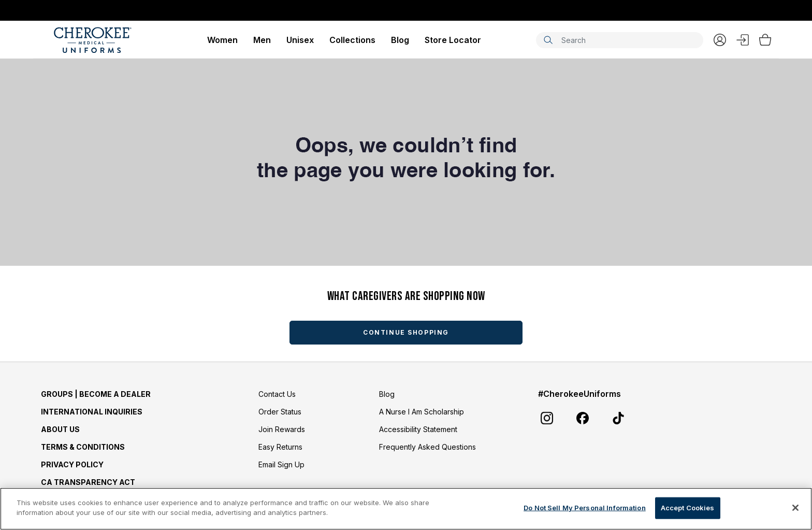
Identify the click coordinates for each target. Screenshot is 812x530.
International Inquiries (92, 412)
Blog (400, 40)
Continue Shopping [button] (406, 332)
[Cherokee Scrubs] (93, 40)
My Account (720, 40)
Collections (352, 40)
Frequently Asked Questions (427, 447)
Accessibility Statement (418, 429)
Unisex (300, 40)
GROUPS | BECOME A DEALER (96, 394)
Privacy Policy (72, 464)
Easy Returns (280, 447)
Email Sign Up (281, 464)
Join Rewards (282, 429)
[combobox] (620, 40)
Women (222, 40)
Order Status (280, 412)
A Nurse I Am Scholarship (422, 412)
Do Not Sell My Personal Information (585, 508)
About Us (60, 429)
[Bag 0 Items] (765, 40)
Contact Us (277, 394)
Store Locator (453, 40)
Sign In (743, 40)
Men (262, 40)
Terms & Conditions (83, 447)
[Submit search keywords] (548, 40)
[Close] (795, 508)
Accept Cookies (688, 508)
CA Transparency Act (88, 482)
